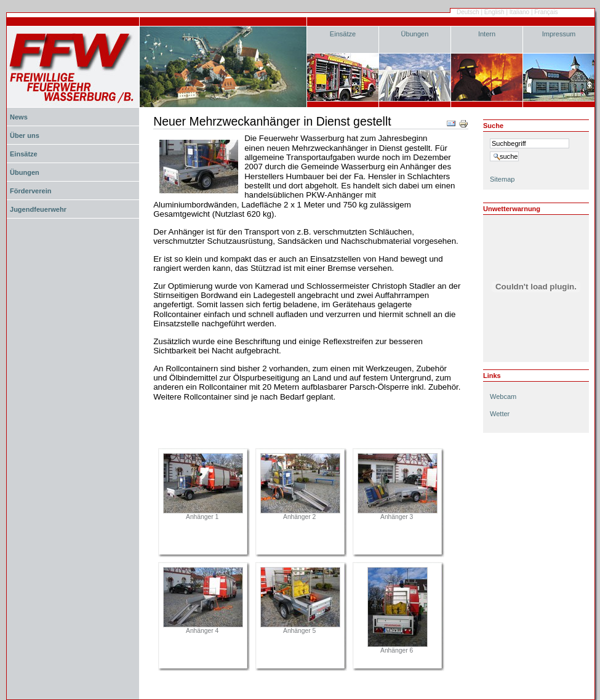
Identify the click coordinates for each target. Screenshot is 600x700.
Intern (487, 34)
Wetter (500, 414)
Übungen (415, 34)
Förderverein (30, 191)
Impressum (559, 34)
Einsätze (343, 34)
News (19, 117)
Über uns (25, 135)
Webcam (503, 396)
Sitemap (502, 179)
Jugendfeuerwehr (38, 209)
